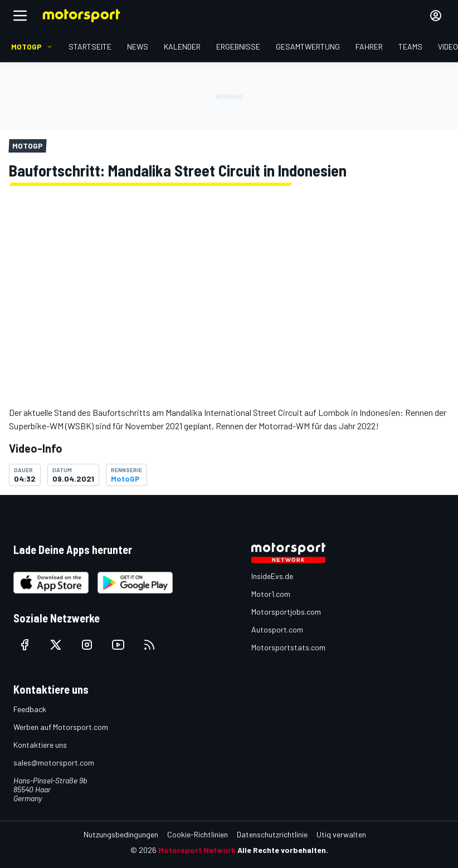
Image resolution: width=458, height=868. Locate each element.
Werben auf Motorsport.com (61, 727)
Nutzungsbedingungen (121, 834)
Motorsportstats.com (288, 647)
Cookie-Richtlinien (198, 834)
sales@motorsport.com (54, 762)
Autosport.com (277, 629)
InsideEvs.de (272, 576)
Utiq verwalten (341, 834)
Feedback (30, 709)
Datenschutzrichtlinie (272, 834)
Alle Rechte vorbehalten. (283, 850)
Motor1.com (271, 594)
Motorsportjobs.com (286, 612)
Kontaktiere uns (40, 745)
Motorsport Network (197, 850)
